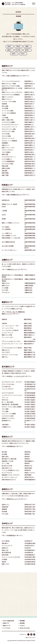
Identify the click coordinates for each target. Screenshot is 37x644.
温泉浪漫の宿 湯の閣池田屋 (10, 407)
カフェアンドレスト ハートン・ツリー (12, 347)
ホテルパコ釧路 (6, 139)
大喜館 (4, 118)
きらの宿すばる (6, 389)
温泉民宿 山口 (6, 203)
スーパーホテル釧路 (8, 113)
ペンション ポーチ (7, 548)
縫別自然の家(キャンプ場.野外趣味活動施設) (12, 279)
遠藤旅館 (4, 512)
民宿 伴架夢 (5, 557)
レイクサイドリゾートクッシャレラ (12, 398)
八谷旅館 (4, 213)
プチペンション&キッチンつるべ (11, 344)
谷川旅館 (4, 457)
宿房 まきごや (6, 353)
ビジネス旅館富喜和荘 (8, 164)
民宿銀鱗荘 (5, 146)
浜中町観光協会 (11, 538)
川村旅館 (4, 562)
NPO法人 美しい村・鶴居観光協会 (16, 314)
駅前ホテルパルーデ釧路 (9, 86)
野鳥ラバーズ (7, 626)
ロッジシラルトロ (7, 475)
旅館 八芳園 (5, 178)
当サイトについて (30, 638)
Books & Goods (25, 628)
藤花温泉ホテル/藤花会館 (9, 461)
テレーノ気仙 (6, 466)
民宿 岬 (4, 564)
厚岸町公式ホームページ (13, 501)
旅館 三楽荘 (5, 459)
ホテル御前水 (6, 230)
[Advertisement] (18, 594)
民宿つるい (5, 360)
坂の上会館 (5, 109)
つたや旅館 (5, 120)
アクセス (22, 626)
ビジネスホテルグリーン (9, 159)
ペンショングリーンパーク (9, 129)
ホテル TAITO (6, 355)
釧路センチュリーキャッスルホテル (12, 95)
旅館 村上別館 (6, 171)
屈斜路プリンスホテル (8, 421)
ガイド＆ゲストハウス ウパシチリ (12, 385)
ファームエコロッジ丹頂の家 (10, 333)
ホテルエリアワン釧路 (8, 134)
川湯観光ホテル (6, 430)
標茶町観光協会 (11, 449)
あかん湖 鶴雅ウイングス (9, 238)
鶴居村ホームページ (7, 316)
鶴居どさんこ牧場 (7, 338)
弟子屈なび (10, 379)
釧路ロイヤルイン (7, 102)
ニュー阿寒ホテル (7, 236)
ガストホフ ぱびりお (8, 396)
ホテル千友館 (6, 136)
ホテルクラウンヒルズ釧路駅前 (11, 97)
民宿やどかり (6, 288)
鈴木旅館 (4, 514)
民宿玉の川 (5, 551)
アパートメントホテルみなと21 (11, 84)
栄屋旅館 (4, 106)
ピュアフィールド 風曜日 (9, 416)
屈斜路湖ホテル (6, 423)
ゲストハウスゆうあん (8, 387)
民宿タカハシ (6, 148)
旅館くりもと (6, 567)
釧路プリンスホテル (8, 100)
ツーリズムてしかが (19, 379)
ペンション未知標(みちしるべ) (10, 473)
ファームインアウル (8, 331)
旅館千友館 (5, 157)
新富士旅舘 (5, 169)
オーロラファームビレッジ (9, 480)
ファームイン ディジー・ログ (10, 328)
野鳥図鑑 (22, 621)
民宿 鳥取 (4, 173)
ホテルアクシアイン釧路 (9, 132)
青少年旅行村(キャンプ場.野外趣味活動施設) (12, 283)
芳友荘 (4, 209)
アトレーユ (5, 400)
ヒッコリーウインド (8, 335)
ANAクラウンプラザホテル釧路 (11, 89)
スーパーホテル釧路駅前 (9, 116)
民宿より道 (5, 553)
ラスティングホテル (7, 152)
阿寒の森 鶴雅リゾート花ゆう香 (11, 240)
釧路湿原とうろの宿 (8, 464)
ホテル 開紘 (5, 414)
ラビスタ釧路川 (6, 155)
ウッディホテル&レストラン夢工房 (12, 350)
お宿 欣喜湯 (5, 427)
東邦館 (4, 221)
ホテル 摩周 (5, 412)
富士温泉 (4, 455)
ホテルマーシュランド (8, 141)
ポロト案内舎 (6, 544)
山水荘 (4, 217)
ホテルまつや (6, 295)
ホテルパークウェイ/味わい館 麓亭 (12, 409)
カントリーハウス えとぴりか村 (11, 560)
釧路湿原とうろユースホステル (11, 478)
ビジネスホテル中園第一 (9, 125)
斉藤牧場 (4, 322)
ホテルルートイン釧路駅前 (9, 143)
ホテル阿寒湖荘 (6, 232)
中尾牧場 (4, 326)
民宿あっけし (6, 507)
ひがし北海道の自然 (9, 621)
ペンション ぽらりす (8, 391)
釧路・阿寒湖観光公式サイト (14, 78)
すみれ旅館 (5, 111)
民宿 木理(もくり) (7, 471)
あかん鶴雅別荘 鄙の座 (8, 245)
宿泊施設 (22, 623)
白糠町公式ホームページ (13, 272)
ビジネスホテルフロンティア (10, 127)
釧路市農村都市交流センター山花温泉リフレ (12, 92)
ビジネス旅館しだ (7, 162)
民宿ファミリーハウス (8, 150)
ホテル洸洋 (5, 293)
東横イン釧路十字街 (8, 123)
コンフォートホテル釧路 (9, 104)
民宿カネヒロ (6, 286)
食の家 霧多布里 (6, 555)
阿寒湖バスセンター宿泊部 (9, 207)
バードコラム (7, 628)
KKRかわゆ (5, 402)
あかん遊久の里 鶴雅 (8, 249)
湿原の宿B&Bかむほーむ (9, 482)
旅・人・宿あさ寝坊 (8, 405)
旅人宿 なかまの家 (7, 468)
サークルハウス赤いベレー (9, 253)
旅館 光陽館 (5, 175)
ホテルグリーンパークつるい (10, 357)
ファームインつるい (8, 340)
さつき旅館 (5, 290)
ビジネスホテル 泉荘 (8, 419)
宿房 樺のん (5, 546)
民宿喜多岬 (5, 509)
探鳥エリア (6, 623)
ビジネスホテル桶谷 (8, 166)
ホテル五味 (5, 516)
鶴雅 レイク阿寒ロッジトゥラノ (11, 225)
